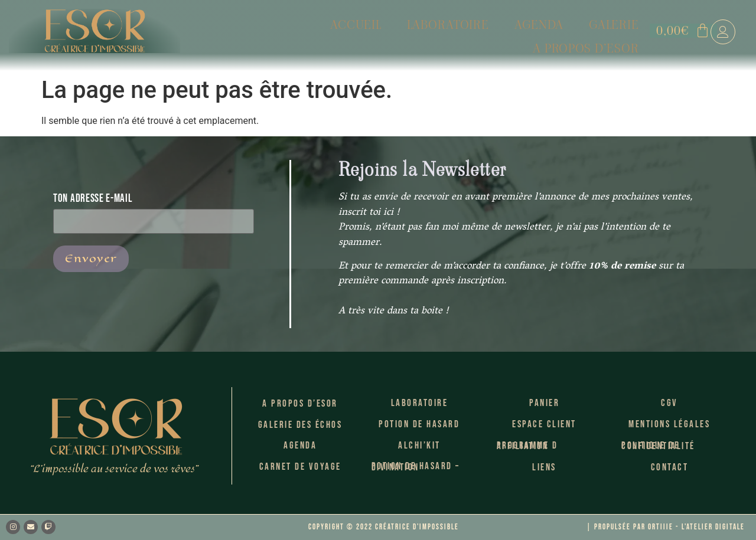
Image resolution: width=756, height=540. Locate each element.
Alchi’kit (419, 446)
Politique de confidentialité (658, 446)
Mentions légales (669, 424)
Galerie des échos (300, 425)
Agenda (421, 31)
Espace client (544, 424)
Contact (670, 467)
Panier (544, 403)
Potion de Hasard (419, 424)
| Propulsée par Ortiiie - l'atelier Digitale (666, 527)
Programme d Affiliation (527, 446)
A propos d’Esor (588, 31)
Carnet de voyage (300, 467)
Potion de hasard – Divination (416, 467)
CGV (669, 403)
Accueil (250, 31)
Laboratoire (336, 31)
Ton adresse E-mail (154, 209)
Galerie (492, 31)
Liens (544, 467)
